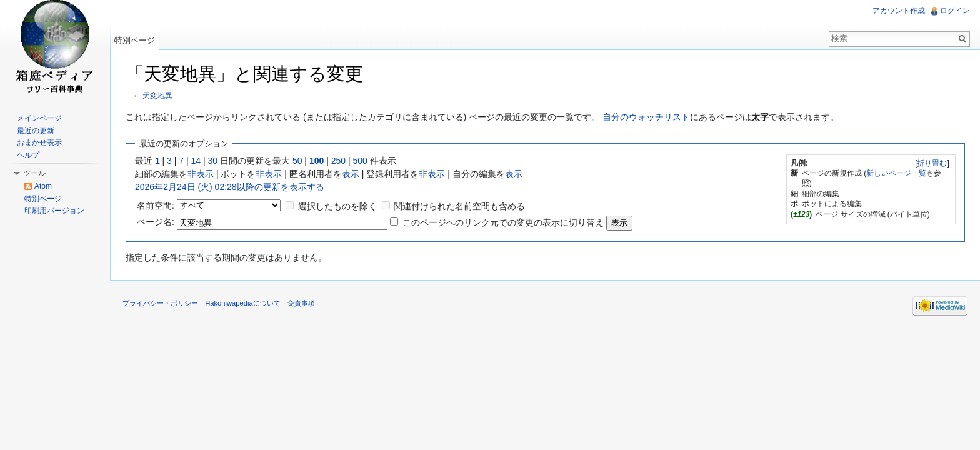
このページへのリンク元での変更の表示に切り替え (503, 222)
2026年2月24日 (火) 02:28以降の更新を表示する (230, 187)
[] (932, 163)
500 (360, 161)
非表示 (201, 174)
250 (338, 161)
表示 (351, 174)
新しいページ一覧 (896, 173)
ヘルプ (28, 155)
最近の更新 (36, 131)
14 (196, 161)
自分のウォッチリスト (646, 117)
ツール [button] (34, 173)
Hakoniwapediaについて (243, 303)
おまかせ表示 (39, 142)
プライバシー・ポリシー (160, 303)
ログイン (955, 11)
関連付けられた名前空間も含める (459, 206)
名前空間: (156, 206)
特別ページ (135, 40)
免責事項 (301, 303)
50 (297, 161)
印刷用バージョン (54, 211)
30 (213, 161)
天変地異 (157, 95)
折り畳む (932, 163)
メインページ (39, 118)
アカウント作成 (899, 11)
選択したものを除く (337, 206)
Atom (43, 186)
